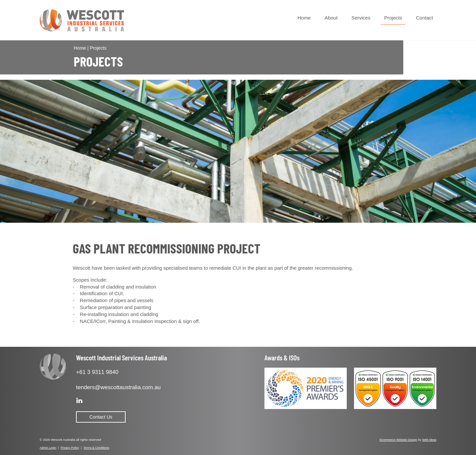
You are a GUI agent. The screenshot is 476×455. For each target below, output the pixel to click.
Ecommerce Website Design (398, 440)
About (331, 18)
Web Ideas (429, 440)
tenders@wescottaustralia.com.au (118, 387)
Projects (393, 18)
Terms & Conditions (96, 448)
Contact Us (101, 417)
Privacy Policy (70, 448)
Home (304, 18)
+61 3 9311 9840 (97, 372)
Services (361, 18)
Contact (424, 18)
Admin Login (48, 448)
